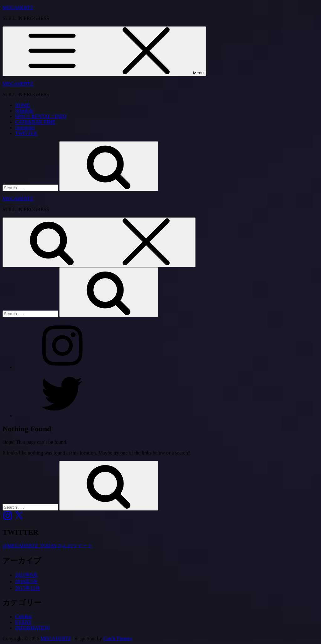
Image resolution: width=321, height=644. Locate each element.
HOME (22, 105)
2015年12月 (28, 588)
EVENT (23, 622)
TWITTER (26, 133)
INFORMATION (32, 628)
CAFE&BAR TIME (35, 122)
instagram (25, 128)
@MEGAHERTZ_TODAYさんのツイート (47, 546)
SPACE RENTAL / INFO (41, 116)
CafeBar (23, 617)
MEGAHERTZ (18, 8)
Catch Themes (118, 639)
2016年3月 (26, 582)
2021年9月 (26, 575)
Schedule (24, 111)
